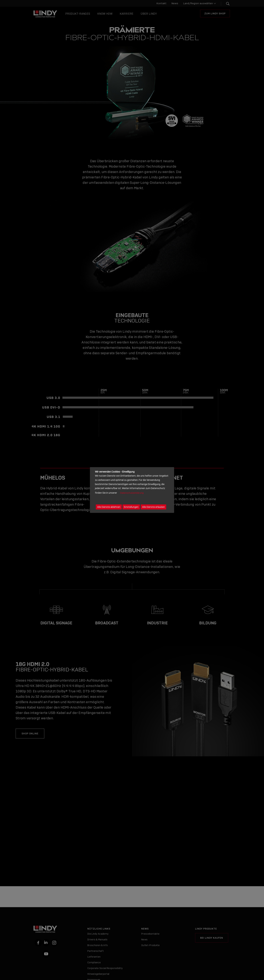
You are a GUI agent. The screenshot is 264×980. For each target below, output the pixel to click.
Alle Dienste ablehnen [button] (109, 507)
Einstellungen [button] (131, 507)
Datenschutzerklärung (132, 493)
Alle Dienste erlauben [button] (153, 507)
